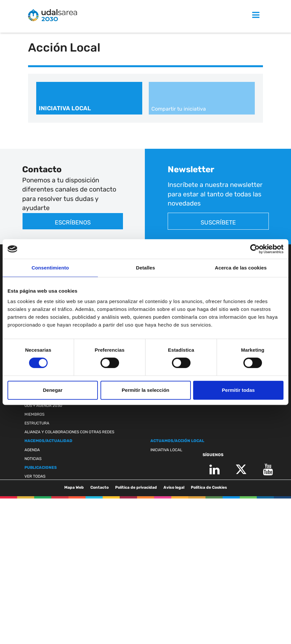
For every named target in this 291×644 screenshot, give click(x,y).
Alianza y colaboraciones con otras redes (69, 432)
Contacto (100, 487)
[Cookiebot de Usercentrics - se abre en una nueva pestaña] (255, 249)
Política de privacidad (136, 487)
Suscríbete (218, 222)
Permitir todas (238, 390)
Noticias (33, 459)
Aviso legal (174, 487)
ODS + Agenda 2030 (43, 406)
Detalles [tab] (145, 268)
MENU (248, 15)
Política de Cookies (209, 487)
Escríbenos (73, 222)
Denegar (53, 390)
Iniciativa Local (65, 108)
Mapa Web (74, 487)
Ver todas (35, 476)
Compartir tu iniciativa (179, 109)
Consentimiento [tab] (50, 268)
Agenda (32, 450)
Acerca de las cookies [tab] (241, 268)
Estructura (37, 423)
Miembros (34, 414)
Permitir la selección (145, 390)
